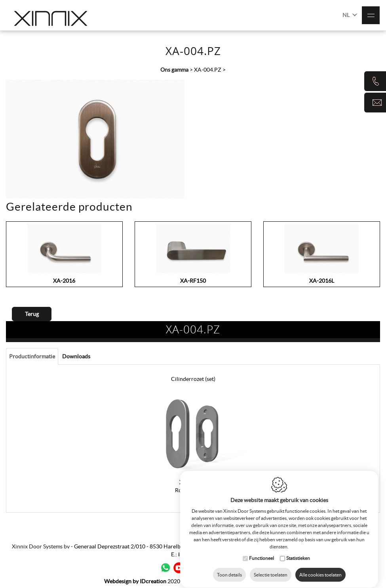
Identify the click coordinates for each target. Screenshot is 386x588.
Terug (32, 314)
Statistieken (298, 559)
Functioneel (261, 559)
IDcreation (135, 581)
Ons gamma (174, 70)
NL (350, 14)
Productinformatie (32, 356)
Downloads (76, 356)
